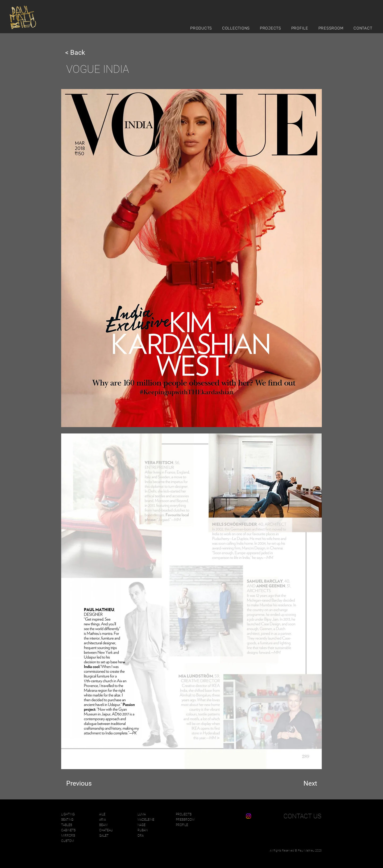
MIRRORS (68, 836)
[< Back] (83, 52)
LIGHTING (68, 814)
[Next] (304, 783)
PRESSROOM (185, 820)
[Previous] (84, 783)
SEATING (67, 820)
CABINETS (68, 830)
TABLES (67, 825)
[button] (203, 28)
